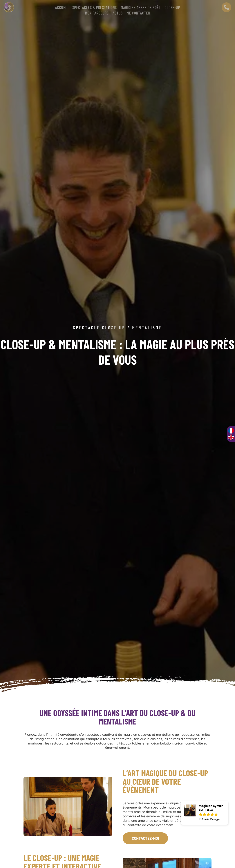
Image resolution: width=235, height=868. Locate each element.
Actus (118, 13)
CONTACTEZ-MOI (145, 838)
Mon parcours (97, 13)
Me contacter (138, 13)
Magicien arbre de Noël (141, 8)
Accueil (62, 8)
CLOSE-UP (172, 8)
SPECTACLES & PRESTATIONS (95, 8)
